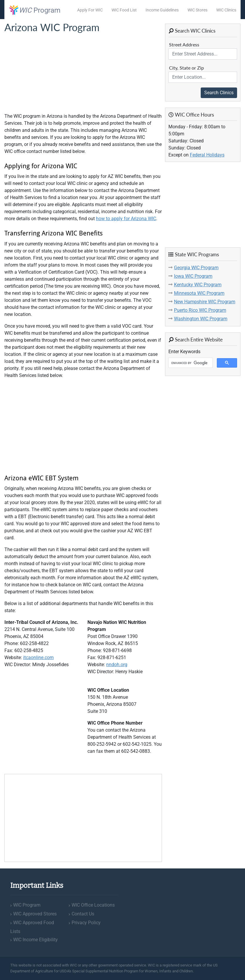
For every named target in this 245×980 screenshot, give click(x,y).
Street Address (184, 44)
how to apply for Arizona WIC (126, 219)
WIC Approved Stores (35, 914)
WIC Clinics (226, 10)
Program (35, 10)
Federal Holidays (207, 155)
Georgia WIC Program (196, 268)
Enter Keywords (184, 352)
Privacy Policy (86, 923)
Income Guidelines (162, 10)
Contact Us (83, 914)
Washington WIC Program (201, 319)
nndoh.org (117, 665)
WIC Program (27, 905)
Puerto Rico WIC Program (200, 310)
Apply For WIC (90, 10)
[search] (190, 363)
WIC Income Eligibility (36, 940)
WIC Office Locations (93, 905)
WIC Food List (124, 10)
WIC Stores (197, 10)
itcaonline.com (38, 657)
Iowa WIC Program (193, 276)
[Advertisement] (48, 73)
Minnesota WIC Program (199, 293)
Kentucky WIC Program (198, 285)
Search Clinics (219, 93)
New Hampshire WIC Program (205, 302)
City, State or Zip (186, 68)
